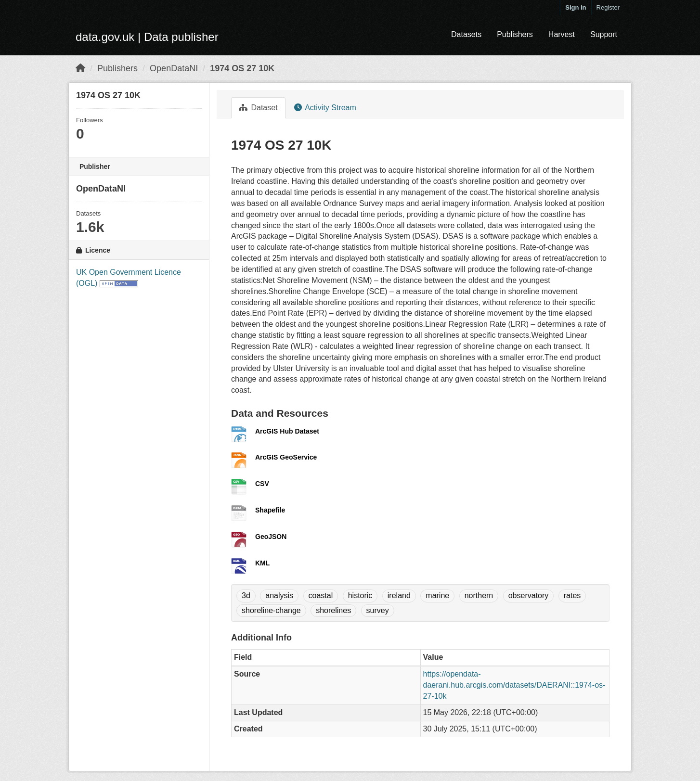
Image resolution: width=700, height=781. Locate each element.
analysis (279, 595)
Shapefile (270, 510)
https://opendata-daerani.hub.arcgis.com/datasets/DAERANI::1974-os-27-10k (514, 685)
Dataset (258, 108)
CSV (262, 484)
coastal (321, 595)
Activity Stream (325, 108)
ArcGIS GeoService (286, 457)
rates (572, 595)
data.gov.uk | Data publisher (147, 37)
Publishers (515, 34)
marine (437, 595)
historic (360, 595)
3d (246, 595)
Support (604, 34)
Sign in (576, 7)
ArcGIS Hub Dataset (287, 431)
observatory (529, 595)
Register (608, 7)
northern (479, 595)
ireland (399, 595)
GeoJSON (271, 537)
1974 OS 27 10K (242, 68)
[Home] (80, 68)
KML (262, 563)
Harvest (562, 34)
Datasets (466, 34)
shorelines (333, 610)
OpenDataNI (174, 68)
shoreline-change (271, 610)
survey (378, 610)
